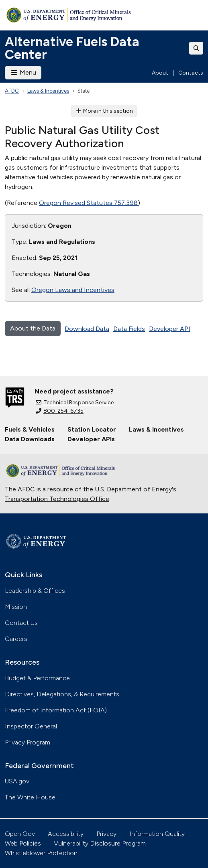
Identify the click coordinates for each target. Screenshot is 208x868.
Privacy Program (28, 742)
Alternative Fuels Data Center (72, 48)
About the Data (33, 328)
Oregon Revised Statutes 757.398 (88, 203)
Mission (16, 607)
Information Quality (157, 834)
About (160, 73)
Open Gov (20, 834)
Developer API (170, 329)
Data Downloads (30, 439)
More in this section (104, 111)
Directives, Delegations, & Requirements (62, 694)
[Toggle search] (196, 48)
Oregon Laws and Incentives (73, 290)
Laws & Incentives (48, 91)
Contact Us (21, 623)
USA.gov (17, 781)
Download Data (87, 329)
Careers (16, 639)
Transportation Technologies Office (57, 499)
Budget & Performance (37, 678)
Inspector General (31, 726)
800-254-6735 (60, 411)
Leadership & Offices (35, 591)
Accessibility (66, 834)
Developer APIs (91, 439)
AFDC (12, 91)
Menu (23, 72)
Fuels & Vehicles (30, 429)
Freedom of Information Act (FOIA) (56, 710)
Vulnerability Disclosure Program (100, 843)
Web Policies (23, 843)
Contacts (191, 73)
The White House (30, 797)
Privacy (106, 834)
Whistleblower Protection (41, 853)
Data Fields (129, 329)
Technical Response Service (75, 403)
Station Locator (92, 429)
